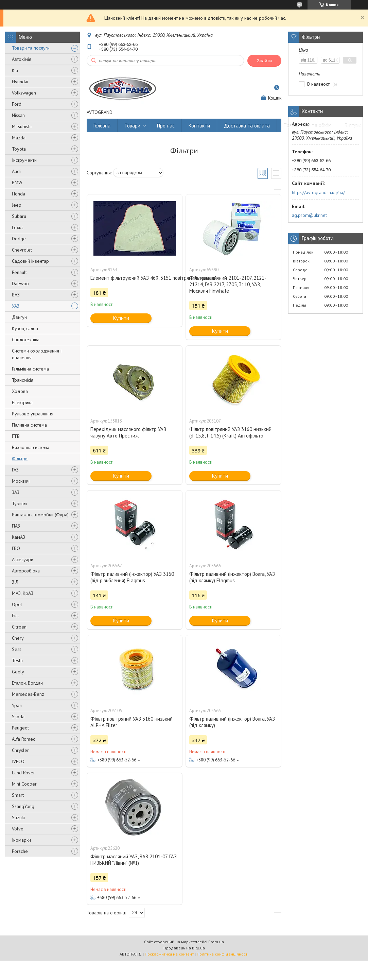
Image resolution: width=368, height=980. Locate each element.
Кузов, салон (25, 328)
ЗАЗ (16, 492)
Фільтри (20, 459)
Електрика (22, 402)
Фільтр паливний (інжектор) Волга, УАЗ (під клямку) (232, 722)
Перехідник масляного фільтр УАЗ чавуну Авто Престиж (128, 432)
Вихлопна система (31, 447)
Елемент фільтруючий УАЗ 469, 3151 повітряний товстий (135, 278)
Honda (19, 194)
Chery (18, 638)
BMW (17, 183)
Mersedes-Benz (28, 694)
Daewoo (20, 283)
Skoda (18, 717)
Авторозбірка (26, 571)
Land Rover (23, 773)
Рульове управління (33, 414)
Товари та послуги (31, 48)
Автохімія (22, 59)
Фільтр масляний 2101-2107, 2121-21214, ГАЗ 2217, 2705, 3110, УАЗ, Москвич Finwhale (228, 284)
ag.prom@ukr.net (309, 215)
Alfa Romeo (24, 739)
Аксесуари (23, 560)
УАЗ (16, 306)
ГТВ (16, 436)
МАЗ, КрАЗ (23, 593)
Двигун (19, 317)
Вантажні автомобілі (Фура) (40, 515)
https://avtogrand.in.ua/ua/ (318, 192)
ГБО (16, 548)
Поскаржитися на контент (169, 954)
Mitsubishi (22, 126)
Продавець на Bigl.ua (184, 948)
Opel (17, 604)
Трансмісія (23, 380)
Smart (18, 795)
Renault (19, 272)
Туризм (19, 503)
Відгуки (353, 126)
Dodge (19, 239)
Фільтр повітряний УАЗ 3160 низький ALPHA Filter (132, 722)
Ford (17, 104)
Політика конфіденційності (223, 954)
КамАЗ (19, 537)
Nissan (18, 115)
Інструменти (24, 160)
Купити (121, 318)
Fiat (15, 616)
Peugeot (20, 728)
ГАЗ (15, 470)
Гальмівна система (30, 369)
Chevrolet (22, 250)
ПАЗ (16, 526)
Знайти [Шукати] (264, 61)
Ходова (20, 391)
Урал (17, 705)
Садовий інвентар (30, 261)
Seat (16, 649)
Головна (102, 126)
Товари (132, 126)
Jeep (17, 205)
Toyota (19, 149)
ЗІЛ (15, 582)
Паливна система (29, 425)
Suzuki (18, 818)
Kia (15, 70)
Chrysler (20, 750)
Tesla (17, 660)
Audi (16, 171)
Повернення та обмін (307, 126)
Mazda (19, 138)
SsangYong (23, 806)
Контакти (199, 126)
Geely (18, 672)
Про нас (166, 126)
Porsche (20, 851)
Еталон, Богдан (27, 683)
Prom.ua (216, 942)
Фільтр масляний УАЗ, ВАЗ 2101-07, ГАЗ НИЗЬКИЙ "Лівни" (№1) (134, 860)
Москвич (21, 481)
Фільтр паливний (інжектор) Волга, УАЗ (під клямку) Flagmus (232, 577)
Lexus (18, 227)
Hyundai (20, 82)
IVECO (18, 761)
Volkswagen (24, 93)
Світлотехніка (26, 340)
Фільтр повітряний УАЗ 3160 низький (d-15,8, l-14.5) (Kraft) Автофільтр (230, 432)
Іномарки (21, 840)
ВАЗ (16, 295)
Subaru (19, 216)
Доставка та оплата (247, 126)
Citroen (19, 627)
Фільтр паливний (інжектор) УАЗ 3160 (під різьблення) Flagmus (132, 577)
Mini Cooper (24, 784)
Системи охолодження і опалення (37, 354)
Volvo (18, 829)
